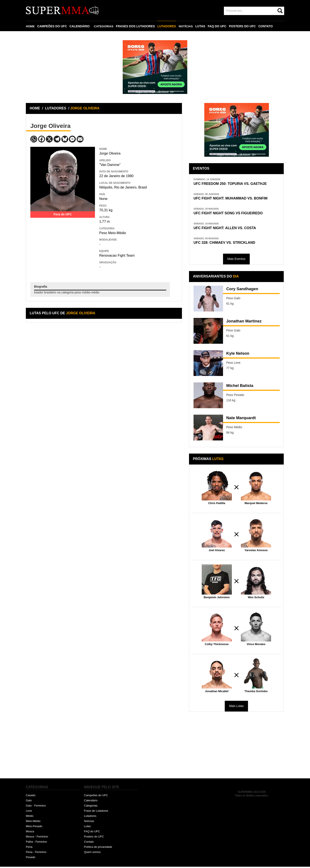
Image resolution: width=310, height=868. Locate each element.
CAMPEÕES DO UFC (52, 26)
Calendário (91, 802)
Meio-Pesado (34, 827)
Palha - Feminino (36, 843)
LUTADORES (167, 26)
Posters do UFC (94, 838)
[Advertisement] (63, 245)
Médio (30, 817)
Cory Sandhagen (243, 291)
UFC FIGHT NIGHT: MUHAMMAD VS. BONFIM (233, 199)
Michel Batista (241, 387)
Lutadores (90, 817)
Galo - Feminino (36, 807)
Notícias (89, 822)
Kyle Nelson (239, 355)
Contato (89, 843)
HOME (30, 26)
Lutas (87, 827)
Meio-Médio (33, 822)
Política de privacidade (98, 848)
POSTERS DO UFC (243, 26)
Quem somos (92, 853)
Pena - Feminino (36, 853)
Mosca (30, 833)
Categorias (91, 807)
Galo (29, 802)
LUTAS (201, 26)
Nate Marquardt (242, 420)
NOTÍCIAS (186, 26)
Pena (29, 848)
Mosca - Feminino (37, 838)
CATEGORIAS (104, 26)
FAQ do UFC (92, 833)
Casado (31, 797)
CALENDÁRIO (80, 26)
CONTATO (266, 26)
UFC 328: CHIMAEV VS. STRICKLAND (226, 244)
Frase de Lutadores (96, 812)
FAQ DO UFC (218, 26)
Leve (29, 812)
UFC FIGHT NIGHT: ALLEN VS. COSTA (227, 229)
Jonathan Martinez (245, 323)
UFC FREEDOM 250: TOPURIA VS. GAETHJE (232, 184)
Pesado (31, 858)
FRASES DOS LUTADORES (136, 26)
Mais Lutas (236, 707)
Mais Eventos (236, 260)
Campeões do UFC (96, 797)
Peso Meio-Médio (113, 233)
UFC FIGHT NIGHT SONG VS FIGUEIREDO (230, 214)
